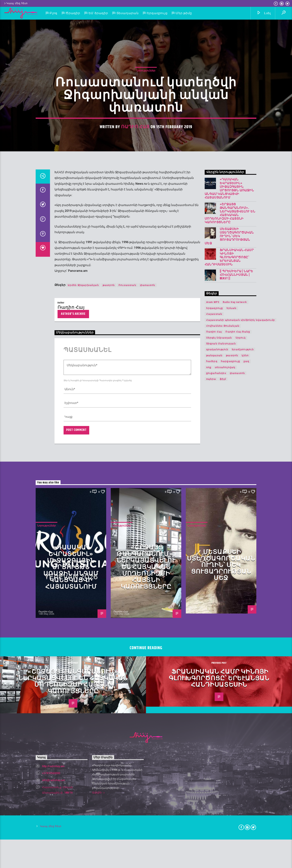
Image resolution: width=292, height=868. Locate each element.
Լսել (264, 13)
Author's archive (73, 560)
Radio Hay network (235, 548)
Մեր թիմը (184, 13)
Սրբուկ (241, 584)
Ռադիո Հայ (135, 240)
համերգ (212, 607)
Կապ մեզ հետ (16, 3)
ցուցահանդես (216, 619)
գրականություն (217, 595)
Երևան (232, 554)
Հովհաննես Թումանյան (223, 572)
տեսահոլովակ (225, 613)
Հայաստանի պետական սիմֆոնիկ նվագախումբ (241, 566)
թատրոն (109, 531)
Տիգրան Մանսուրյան (221, 589)
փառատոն (148, 531)
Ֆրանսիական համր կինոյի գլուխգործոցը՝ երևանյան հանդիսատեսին (229, 503)
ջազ (246, 607)
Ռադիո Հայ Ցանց (238, 578)
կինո (245, 601)
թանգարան (214, 601)
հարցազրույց (230, 607)
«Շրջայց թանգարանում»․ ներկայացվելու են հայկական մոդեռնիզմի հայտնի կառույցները (230, 459)
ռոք (209, 613)
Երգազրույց (157, 13)
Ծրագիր (73, 13)
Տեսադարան (128, 13)
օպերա (211, 625)
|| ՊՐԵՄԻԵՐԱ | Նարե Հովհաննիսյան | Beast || (236, 521)
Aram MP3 (213, 548)
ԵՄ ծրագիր (98, 13)
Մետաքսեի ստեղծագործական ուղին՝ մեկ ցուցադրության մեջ (229, 482)
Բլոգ (54, 13)
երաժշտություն (243, 595)
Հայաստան (214, 560)
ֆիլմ (223, 625)
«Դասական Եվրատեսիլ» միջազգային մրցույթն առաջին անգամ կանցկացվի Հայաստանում (229, 435)
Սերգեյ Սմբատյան (219, 584)
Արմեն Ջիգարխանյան (83, 531)
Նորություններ (146, 183)
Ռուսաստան (127, 531)
